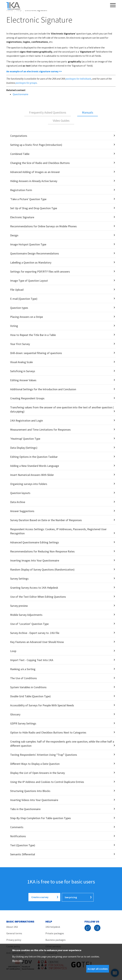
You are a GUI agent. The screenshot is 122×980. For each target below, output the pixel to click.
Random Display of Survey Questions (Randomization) (42, 569)
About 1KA (12, 926)
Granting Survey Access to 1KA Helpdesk (34, 588)
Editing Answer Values (23, 380)
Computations (19, 136)
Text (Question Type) (23, 845)
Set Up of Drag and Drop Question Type (34, 208)
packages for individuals (78, 79)
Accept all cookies (98, 969)
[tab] (48, 113)
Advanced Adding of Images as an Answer (35, 172)
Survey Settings (19, 579)
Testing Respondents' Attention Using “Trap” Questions (44, 755)
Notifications (18, 836)
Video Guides (61, 120)
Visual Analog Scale (21, 362)
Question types (19, 308)
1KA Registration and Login (27, 421)
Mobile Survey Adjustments (26, 615)
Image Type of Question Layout (29, 281)
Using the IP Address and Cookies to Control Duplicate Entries (47, 782)
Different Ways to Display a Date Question (35, 764)
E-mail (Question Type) (24, 299)
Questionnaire (20, 94)
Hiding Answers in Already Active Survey (34, 181)
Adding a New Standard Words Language (35, 466)
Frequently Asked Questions (48, 112)
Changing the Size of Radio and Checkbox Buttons (40, 163)
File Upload (17, 290)
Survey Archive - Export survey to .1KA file (35, 633)
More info (17, 961)
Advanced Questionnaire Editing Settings (35, 542)
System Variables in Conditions (28, 687)
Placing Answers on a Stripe (27, 317)
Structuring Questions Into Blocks (30, 791)
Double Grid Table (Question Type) (30, 696)
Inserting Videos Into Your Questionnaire (34, 800)
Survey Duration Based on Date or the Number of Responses (46, 520)
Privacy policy (14, 939)
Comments (17, 827)
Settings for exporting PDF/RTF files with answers (40, 272)
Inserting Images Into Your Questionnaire (35, 560)
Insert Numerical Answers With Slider (32, 475)
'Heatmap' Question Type (25, 439)
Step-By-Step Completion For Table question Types (41, 818)
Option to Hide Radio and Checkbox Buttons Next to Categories (48, 732)
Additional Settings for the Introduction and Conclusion (43, 389)
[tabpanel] (61, 495)
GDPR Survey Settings (23, 723)
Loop (13, 651)
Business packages (56, 939)
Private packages (55, 933)
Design (14, 235)
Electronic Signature (22, 217)
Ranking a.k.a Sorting (23, 669)
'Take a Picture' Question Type (28, 199)
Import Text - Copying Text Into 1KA (32, 660)
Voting (14, 326)
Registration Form (21, 190)
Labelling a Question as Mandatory (31, 262)
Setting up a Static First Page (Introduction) (36, 145)
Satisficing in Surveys (23, 371)
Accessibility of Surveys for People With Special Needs (42, 705)
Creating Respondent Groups (27, 398)
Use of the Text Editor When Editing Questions (38, 597)
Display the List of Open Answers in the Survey (37, 773)
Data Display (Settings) (24, 448)
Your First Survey (20, 344)
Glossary (15, 714)
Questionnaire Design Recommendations (35, 253)
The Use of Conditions (24, 678)
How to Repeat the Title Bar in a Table (33, 335)
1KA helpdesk (53, 926)
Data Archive (18, 502)
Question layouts (20, 493)
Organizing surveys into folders (29, 484)
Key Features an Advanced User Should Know (37, 642)
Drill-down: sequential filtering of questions (36, 353)
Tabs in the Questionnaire (25, 809)
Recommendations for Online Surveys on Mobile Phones (43, 226)
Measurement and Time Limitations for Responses (40, 430)
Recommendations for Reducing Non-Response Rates (42, 551)
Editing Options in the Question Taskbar (34, 457)
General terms (14, 933)
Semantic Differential (23, 854)
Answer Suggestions (22, 511)
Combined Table (20, 154)
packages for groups (26, 83)
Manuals (88, 112)
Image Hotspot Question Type (28, 244)
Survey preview (19, 606)
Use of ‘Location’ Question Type (29, 624)
